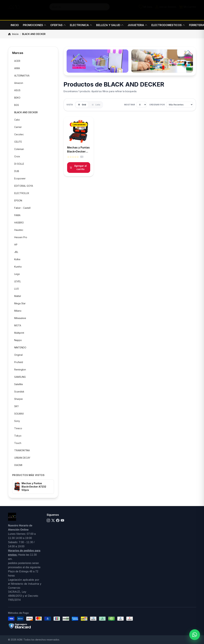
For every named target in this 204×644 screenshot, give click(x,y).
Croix (17, 156)
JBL (16, 252)
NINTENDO (20, 347)
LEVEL (18, 281)
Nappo (18, 340)
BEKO (17, 98)
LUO (17, 289)
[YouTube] (62, 520)
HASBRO (19, 223)
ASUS (17, 90)
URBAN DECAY (22, 458)
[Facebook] (58, 520)
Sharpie (18, 399)
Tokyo (18, 436)
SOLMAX (19, 414)
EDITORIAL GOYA (24, 186)
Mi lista (145, 10)
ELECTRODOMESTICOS (166, 25)
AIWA (17, 68)
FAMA (17, 215)
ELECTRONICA (78, 25)
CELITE (18, 142)
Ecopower (20, 178)
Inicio (13, 34)
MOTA (18, 325)
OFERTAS (55, 25)
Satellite (19, 384)
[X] (53, 520)
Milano (18, 311)
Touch (18, 443)
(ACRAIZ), (15, 592)
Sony (17, 421)
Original (18, 355)
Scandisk (19, 392)
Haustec (19, 230)
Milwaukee (20, 318)
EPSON (18, 200)
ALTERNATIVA (22, 76)
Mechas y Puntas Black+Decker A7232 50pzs (34, 487)
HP (16, 245)
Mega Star (20, 303)
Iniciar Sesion (166, 10)
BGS (17, 105)
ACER (17, 61)
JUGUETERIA (135, 25)
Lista (96, 105)
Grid (82, 105)
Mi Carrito (187, 10)
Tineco (18, 428)
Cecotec (19, 134)
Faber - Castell (22, 208)
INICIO (12, 25)
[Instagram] (48, 520)
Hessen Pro (21, 237)
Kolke (17, 259)
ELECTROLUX (22, 193)
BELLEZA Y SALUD (107, 25)
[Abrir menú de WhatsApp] (195, 635)
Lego (17, 274)
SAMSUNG (20, 377)
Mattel (18, 296)
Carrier (18, 127)
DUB (17, 171)
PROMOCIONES (32, 25)
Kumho (18, 267)
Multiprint (19, 333)
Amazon (19, 83)
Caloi (17, 120)
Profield (19, 362)
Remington (20, 370)
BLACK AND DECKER (26, 112)
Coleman (19, 149)
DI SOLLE (19, 164)
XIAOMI (18, 465)
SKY (16, 406)
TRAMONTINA (22, 450)
